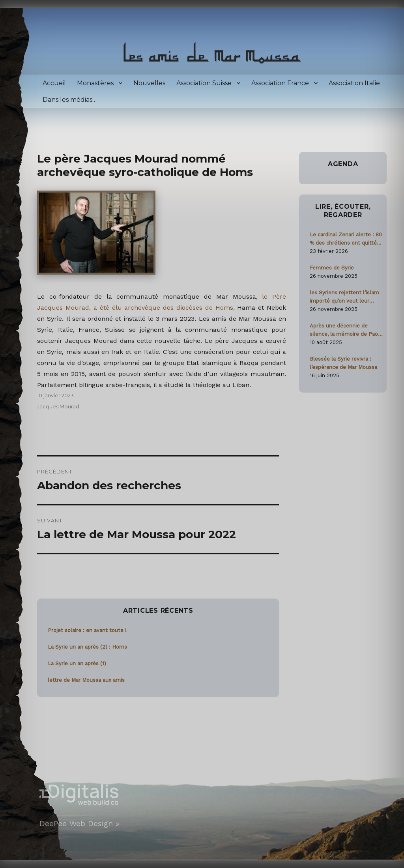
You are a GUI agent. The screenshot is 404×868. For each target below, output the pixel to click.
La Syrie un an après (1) (77, 663)
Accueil (54, 83)
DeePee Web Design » (79, 824)
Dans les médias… (70, 100)
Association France (280, 83)
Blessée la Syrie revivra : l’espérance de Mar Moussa (343, 363)
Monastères (95, 83)
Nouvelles (149, 83)
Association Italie (354, 83)
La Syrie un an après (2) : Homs (87, 647)
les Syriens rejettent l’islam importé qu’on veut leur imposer (344, 297)
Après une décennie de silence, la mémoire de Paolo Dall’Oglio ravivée (346, 330)
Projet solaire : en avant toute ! (87, 630)
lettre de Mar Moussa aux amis (86, 680)
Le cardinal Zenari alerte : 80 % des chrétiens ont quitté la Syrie (346, 239)
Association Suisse (204, 83)
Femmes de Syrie (332, 268)
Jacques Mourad (58, 406)
